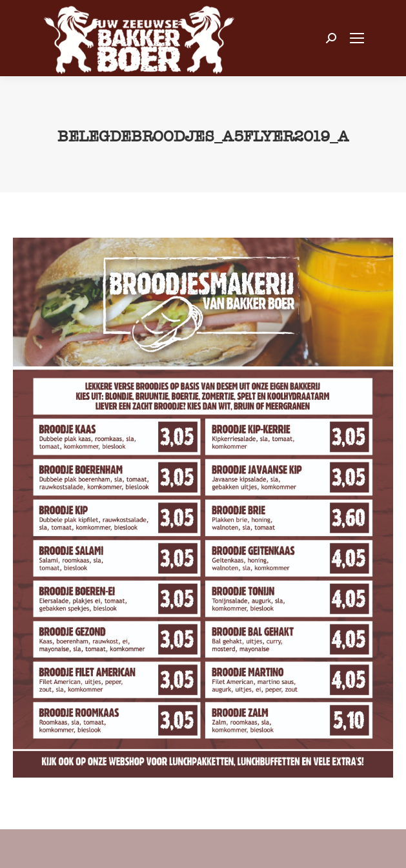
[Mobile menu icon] (357, 38)
